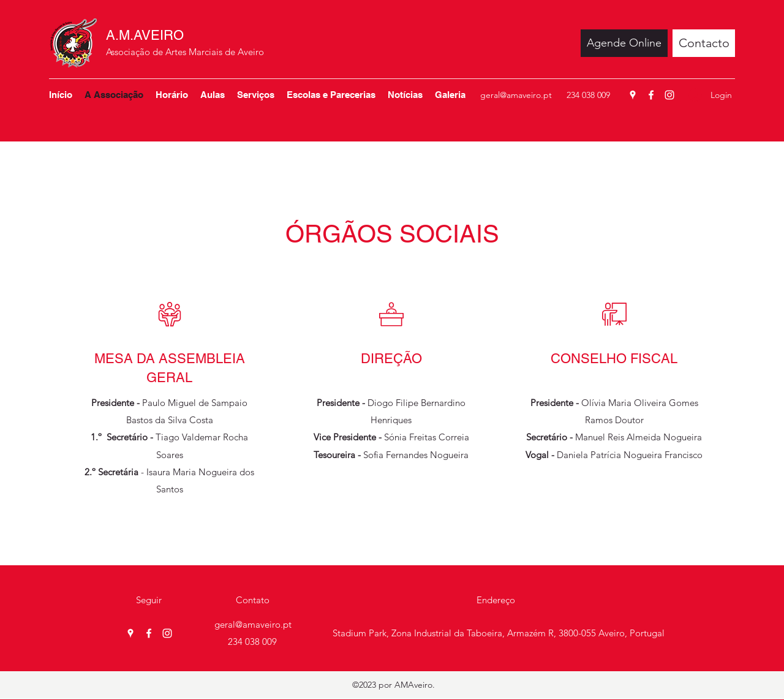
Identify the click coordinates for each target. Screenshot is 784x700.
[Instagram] (669, 95)
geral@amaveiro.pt (516, 95)
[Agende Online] (624, 43)
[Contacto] (704, 43)
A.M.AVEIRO (145, 35)
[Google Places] (633, 95)
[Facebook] (651, 95)
